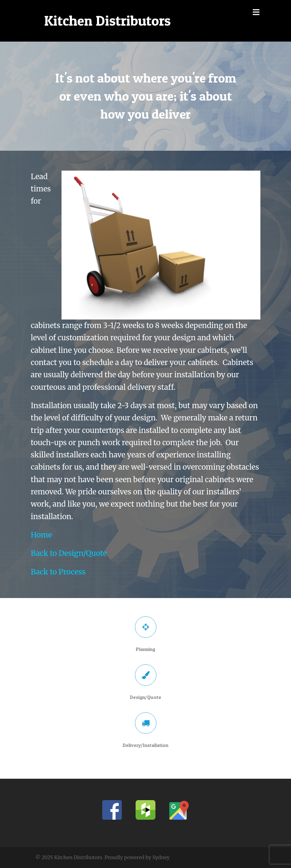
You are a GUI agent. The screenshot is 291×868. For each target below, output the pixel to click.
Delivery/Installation (145, 745)
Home (41, 535)
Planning (145, 649)
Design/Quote (146, 697)
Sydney (161, 857)
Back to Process (58, 572)
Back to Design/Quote (69, 553)
